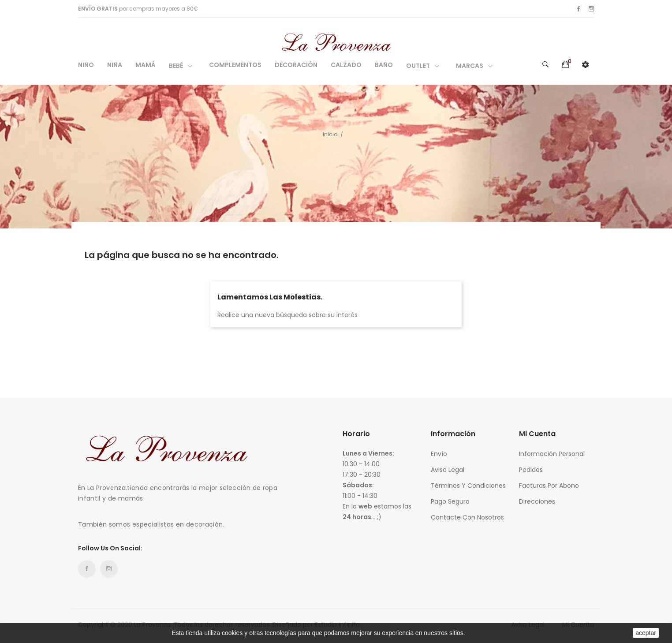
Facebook (579, 9)
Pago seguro (450, 501)
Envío (439, 454)
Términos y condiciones (468, 486)
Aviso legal (448, 470)
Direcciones (537, 501)
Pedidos (531, 470)
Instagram (591, 9)
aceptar (646, 633)
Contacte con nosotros (467, 517)
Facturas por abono (549, 486)
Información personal (552, 454)
